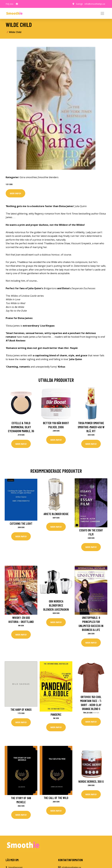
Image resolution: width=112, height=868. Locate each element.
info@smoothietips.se (95, 4)
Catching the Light (21, 523)
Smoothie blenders (48, 177)
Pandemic (56, 714)
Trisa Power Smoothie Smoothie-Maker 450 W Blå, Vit (91, 427)
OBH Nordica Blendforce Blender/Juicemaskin (56, 605)
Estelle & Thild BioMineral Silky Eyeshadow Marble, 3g (21, 427)
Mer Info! (15, 193)
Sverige (79, 4)
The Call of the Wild (56, 798)
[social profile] (17, 4)
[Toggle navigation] (102, 13)
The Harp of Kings (21, 709)
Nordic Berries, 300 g (91, 781)
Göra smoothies (28, 177)
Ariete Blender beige (56, 514)
